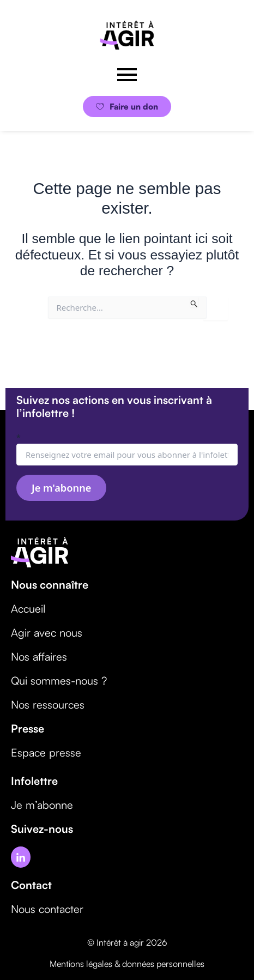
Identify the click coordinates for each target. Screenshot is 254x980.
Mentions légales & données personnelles (127, 964)
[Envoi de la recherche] (194, 302)
